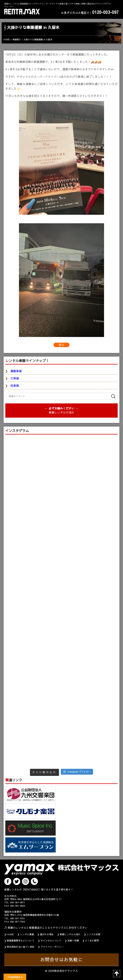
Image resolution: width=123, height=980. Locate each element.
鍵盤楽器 (16, 371)
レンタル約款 (94, 934)
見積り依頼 (73, 941)
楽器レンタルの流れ (61, 412)
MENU (119, 4)
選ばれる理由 (47, 934)
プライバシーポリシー (52, 947)
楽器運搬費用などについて (21, 941)
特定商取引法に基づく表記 (21, 947)
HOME (10, 934)
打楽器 (15, 378)
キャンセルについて (51, 941)
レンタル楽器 (27, 934)
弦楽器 (15, 385)
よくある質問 (92, 941)
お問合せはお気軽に (62, 959)
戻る (61, 345)
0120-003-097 (105, 12)
